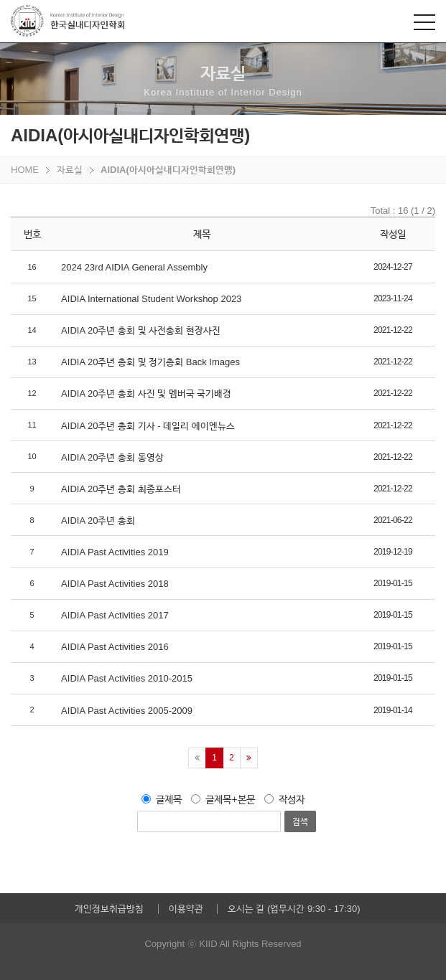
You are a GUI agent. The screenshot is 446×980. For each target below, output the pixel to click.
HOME (25, 170)
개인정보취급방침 (109, 909)
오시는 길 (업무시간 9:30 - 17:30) (294, 909)
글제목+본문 (223, 799)
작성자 (284, 799)
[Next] (249, 758)
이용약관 (186, 909)
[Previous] (197, 758)
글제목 (162, 799)
